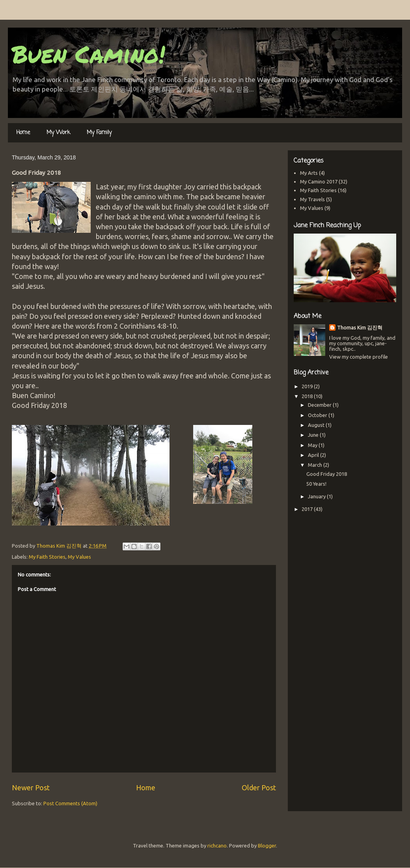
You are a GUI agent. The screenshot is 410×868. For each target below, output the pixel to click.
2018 (308, 396)
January (317, 496)
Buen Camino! (89, 54)
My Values (79, 557)
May (313, 445)
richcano (217, 846)
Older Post (259, 788)
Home (23, 133)
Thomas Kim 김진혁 (360, 327)
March (316, 465)
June (314, 435)
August (317, 425)
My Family (99, 133)
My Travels (312, 199)
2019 (308, 386)
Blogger (267, 846)
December (320, 405)
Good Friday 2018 (327, 474)
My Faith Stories (47, 557)
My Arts (309, 173)
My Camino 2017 (319, 181)
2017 (308, 509)
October (318, 415)
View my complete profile (359, 357)
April (314, 455)
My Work (58, 133)
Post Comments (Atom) (70, 803)
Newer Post (31, 788)
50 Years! (316, 484)
